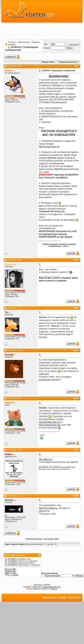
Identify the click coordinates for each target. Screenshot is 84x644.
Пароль (47, 48)
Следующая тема (51, 539)
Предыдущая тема (34, 539)
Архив (70, 597)
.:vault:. (65, 246)
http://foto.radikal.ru (48, 508)
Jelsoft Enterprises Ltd (51, 587)
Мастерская (24, 42)
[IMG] (7, 573)
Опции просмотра (68, 62)
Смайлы (8, 571)
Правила (13, 38)
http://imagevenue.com (50, 425)
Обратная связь (50, 597)
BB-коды (9, 569)
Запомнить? (73, 45)
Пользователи (40, 38)
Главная (62, 597)
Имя (45, 44)
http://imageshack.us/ (49, 147)
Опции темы (48, 62)
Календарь (69, 38)
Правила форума (51, 244)
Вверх (78, 597)
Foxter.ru (12, 42)
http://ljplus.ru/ (46, 459)
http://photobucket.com (50, 422)
